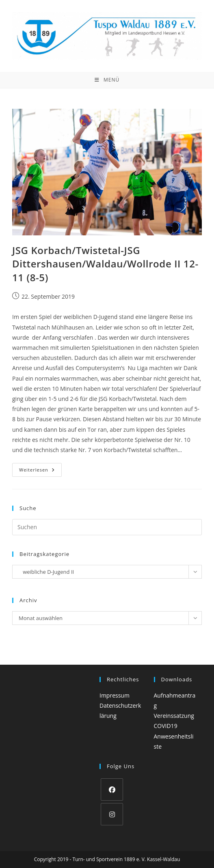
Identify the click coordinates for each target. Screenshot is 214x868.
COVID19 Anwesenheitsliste (174, 736)
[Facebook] (112, 789)
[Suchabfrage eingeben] (107, 527)
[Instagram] (112, 814)
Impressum (115, 695)
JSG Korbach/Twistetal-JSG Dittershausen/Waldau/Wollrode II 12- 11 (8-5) (105, 264)
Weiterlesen (40, 471)
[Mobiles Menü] (107, 80)
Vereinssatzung (174, 716)
